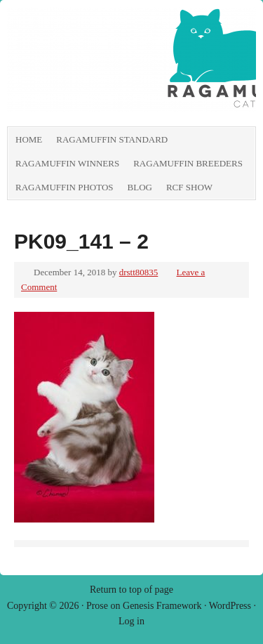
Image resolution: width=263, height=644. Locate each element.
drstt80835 (139, 272)
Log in (131, 621)
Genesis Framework (162, 606)
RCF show (189, 187)
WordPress (230, 606)
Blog (140, 187)
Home (29, 139)
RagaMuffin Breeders (188, 163)
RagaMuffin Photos (65, 187)
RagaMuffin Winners (67, 163)
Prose (97, 606)
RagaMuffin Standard (112, 139)
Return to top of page (131, 590)
